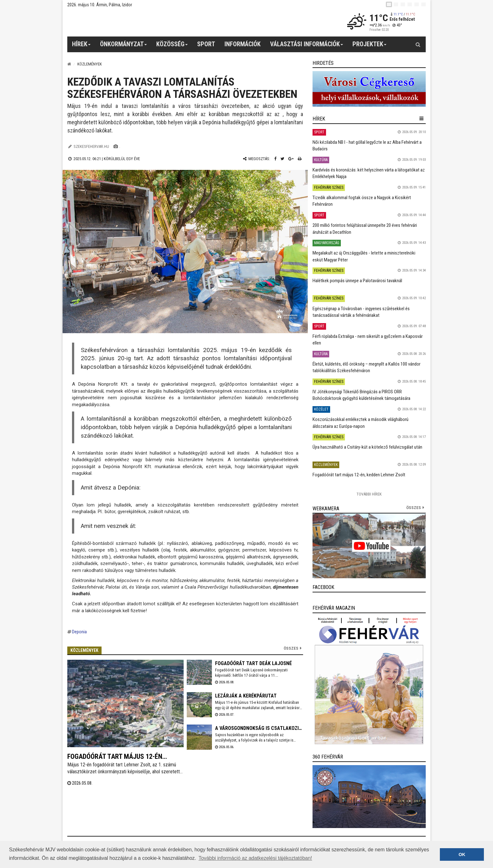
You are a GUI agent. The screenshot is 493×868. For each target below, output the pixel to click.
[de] (410, 4)
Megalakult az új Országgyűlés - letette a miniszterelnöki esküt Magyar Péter (364, 256)
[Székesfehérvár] (125, 22)
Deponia (79, 632)
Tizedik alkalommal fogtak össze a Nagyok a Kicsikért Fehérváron (362, 201)
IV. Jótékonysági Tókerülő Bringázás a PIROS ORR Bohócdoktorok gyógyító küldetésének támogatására (361, 395)
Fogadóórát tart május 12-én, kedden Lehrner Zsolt (359, 475)
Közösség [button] (172, 46)
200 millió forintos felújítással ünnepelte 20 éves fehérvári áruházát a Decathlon (365, 229)
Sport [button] (206, 44)
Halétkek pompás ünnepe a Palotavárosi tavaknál (357, 281)
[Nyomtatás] (300, 159)
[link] (369, 89)
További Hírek (369, 494)
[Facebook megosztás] (275, 159)
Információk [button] (243, 44)
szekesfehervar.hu (91, 146)
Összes (291, 648)
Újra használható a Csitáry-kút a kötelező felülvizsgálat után (367, 447)
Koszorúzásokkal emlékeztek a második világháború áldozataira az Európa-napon (360, 423)
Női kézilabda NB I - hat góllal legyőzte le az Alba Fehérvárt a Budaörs (367, 146)
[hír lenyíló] (421, 119)
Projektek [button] (370, 46)
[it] (417, 4)
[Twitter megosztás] (282, 159)
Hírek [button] (81, 46)
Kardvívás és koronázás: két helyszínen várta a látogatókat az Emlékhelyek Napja (369, 173)
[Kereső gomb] (418, 44)
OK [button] (462, 854)
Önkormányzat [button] (124, 46)
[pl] (403, 4)
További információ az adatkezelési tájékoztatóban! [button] (255, 858)
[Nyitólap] (69, 64)
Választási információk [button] (307, 46)
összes (414, 508)
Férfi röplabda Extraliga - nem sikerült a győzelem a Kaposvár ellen (368, 340)
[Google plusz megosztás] (291, 159)
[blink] (424, 4)
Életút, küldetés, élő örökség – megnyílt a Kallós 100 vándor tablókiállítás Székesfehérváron (366, 367)
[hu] (389, 4)
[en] (396, 4)
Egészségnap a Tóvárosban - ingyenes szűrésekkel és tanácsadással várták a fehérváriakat (361, 312)
